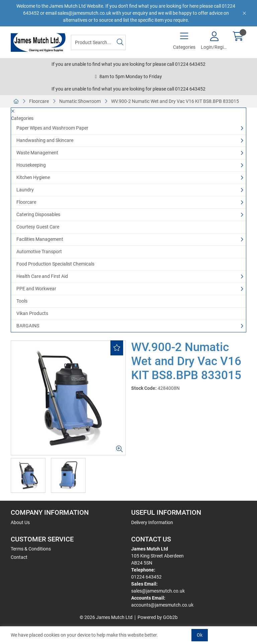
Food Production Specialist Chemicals (55, 264)
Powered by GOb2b (158, 617)
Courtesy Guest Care (38, 227)
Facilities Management (40, 239)
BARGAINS (28, 326)
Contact (19, 557)
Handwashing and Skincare (45, 140)
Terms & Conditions (31, 549)
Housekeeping (31, 165)
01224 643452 (146, 577)
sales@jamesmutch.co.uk (158, 591)
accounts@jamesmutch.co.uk (162, 605)
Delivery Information (152, 522)
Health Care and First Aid (42, 276)
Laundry (25, 190)
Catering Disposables (38, 214)
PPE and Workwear (36, 289)
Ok (200, 635)
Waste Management (37, 153)
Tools (22, 301)
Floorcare (39, 101)
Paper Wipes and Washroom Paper (52, 128)
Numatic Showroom (80, 101)
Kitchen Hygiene (33, 177)
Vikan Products (32, 313)
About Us (20, 522)
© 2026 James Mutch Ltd (106, 617)
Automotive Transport (39, 252)
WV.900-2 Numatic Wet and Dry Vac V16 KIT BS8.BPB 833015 (175, 101)
